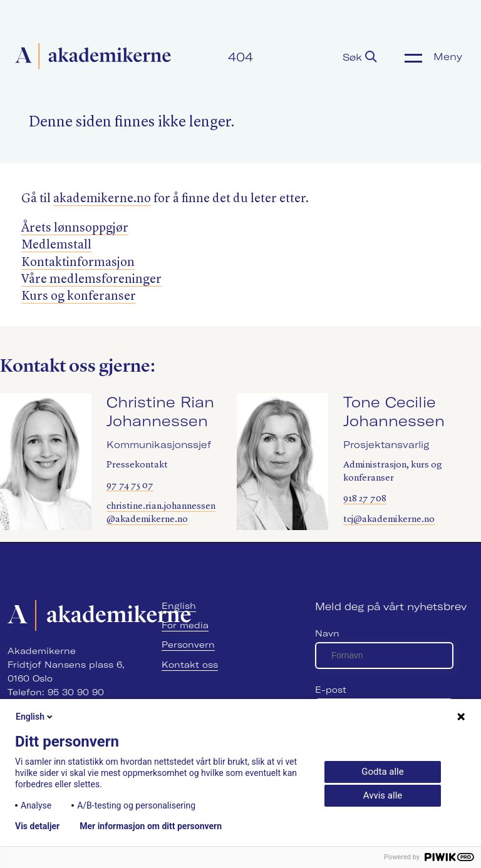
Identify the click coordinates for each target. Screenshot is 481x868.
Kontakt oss (190, 665)
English (179, 606)
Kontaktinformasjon (78, 263)
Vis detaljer (37, 826)
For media (185, 625)
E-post (331, 690)
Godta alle (382, 772)
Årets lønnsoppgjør (75, 228)
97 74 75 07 (130, 486)
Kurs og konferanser (79, 297)
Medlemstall (56, 245)
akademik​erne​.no (102, 199)
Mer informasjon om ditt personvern (151, 826)
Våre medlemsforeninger (91, 280)
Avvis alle (383, 795)
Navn (327, 633)
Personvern (188, 645)
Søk (360, 57)
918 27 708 (365, 499)
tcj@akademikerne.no (389, 520)
